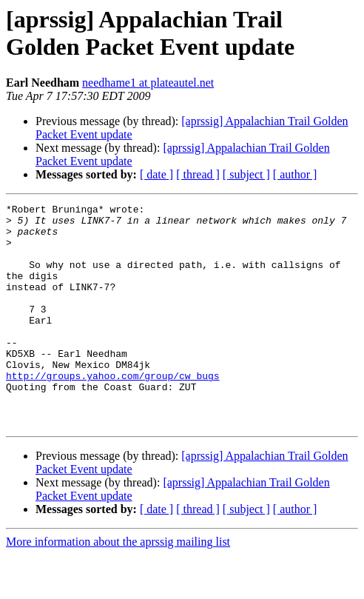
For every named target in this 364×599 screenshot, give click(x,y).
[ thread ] (198, 174)
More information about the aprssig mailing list (118, 586)
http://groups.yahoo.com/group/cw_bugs (113, 411)
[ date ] (156, 174)
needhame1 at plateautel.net (148, 83)
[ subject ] (246, 174)
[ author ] (295, 174)
